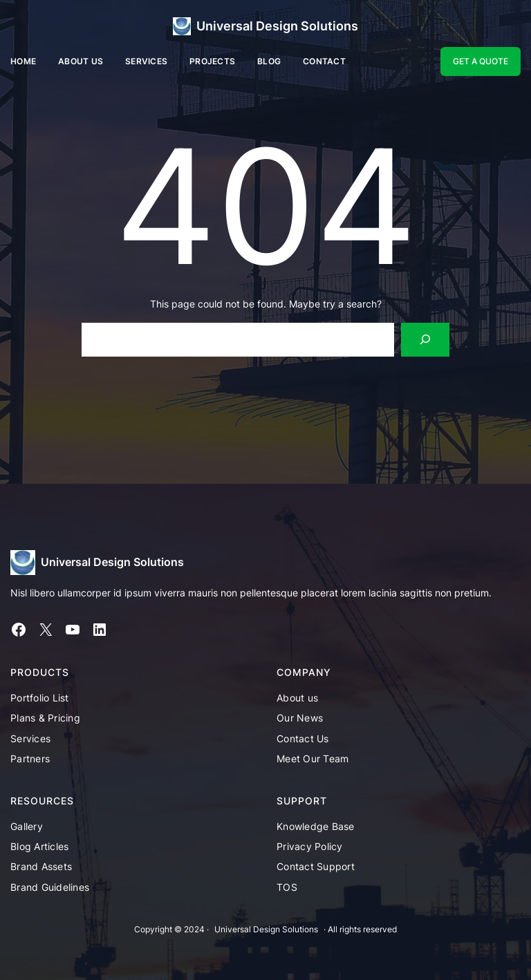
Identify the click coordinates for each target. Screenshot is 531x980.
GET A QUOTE (481, 61)
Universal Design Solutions (277, 26)
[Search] (426, 340)
